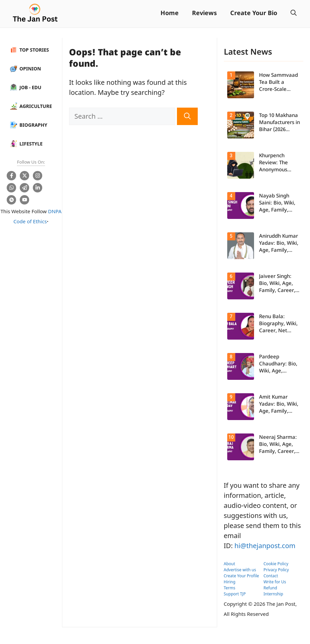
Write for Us (275, 582)
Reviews (204, 14)
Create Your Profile (241, 576)
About (230, 564)
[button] (294, 14)
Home (170, 14)
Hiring (230, 582)
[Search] (187, 116)
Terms (230, 588)
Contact (271, 576)
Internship (273, 594)
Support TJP (235, 594)
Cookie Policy (276, 564)
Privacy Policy (276, 570)
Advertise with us (240, 570)
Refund (270, 588)
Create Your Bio (254, 14)
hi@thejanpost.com (265, 546)
